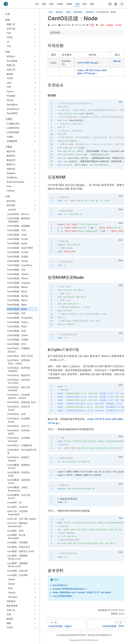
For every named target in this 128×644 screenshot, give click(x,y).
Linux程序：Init (15, 503)
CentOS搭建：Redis (17, 327)
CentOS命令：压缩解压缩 (20, 445)
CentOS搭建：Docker (18, 252)
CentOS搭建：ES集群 (18, 257)
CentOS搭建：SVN (16, 331)
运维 (77, 4)
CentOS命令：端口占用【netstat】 (19, 389)
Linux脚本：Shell (16, 531)
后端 (51, 4)
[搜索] (122, 4)
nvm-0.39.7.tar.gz (87, 63)
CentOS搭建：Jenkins (18, 274)
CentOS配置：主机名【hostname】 (17, 489)
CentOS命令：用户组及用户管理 (22, 451)
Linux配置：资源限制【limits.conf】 (17, 557)
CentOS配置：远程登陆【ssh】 (19, 482)
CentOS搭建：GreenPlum (20, 265)
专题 (92, 4)
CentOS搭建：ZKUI (17, 344)
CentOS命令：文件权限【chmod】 (19, 440)
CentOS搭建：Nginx (17, 305)
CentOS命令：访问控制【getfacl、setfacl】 (19, 396)
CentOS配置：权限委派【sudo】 (19, 467)
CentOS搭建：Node (17, 309)
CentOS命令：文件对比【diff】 (19, 432)
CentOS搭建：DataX (17, 243)
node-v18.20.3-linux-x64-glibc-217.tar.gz (92, 72)
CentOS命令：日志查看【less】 (19, 420)
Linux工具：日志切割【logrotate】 (17, 513)
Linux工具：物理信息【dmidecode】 (17, 525)
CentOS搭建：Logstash (19, 283)
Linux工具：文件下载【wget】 (22, 519)
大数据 (69, 4)
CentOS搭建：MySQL (18, 296)
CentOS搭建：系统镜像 (19, 226)
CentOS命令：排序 (16, 414)
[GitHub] (110, 4)
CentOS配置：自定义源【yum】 (19, 497)
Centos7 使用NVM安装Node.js (69, 589)
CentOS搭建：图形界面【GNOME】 (19, 220)
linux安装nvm (60, 585)
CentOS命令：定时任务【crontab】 (19, 381)
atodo (54, 25)
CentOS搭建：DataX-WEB (20, 248)
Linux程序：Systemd (17, 507)
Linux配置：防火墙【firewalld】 (16, 537)
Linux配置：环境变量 (17, 542)
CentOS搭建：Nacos (17, 300)
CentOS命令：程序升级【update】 (19, 369)
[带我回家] (7, 4)
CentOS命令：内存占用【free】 (19, 408)
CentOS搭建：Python (18, 322)
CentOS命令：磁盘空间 (19, 375)
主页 (37, 4)
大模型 (60, 4)
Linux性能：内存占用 (17, 571)
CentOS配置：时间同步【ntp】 (19, 474)
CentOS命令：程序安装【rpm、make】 (19, 362)
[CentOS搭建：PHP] (106, 624)
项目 (85, 4)
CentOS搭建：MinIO (17, 292)
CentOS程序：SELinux (18, 214)
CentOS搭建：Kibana (18, 278)
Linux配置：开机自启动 (18, 547)
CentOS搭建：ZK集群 (18, 340)
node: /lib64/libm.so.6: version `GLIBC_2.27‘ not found (82, 592)
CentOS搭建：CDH (17, 230)
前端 (44, 4)
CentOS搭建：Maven (18, 287)
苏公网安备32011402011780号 (71, 635)
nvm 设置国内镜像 (62, 596)
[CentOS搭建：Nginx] (67, 624)
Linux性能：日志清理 (17, 575)
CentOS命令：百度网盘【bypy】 (19, 350)
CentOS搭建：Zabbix (18, 335)
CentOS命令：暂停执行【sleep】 (19, 459)
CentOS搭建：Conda (18, 239)
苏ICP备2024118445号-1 (100, 635)
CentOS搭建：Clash (17, 235)
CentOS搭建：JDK (16, 270)
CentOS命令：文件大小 (19, 426)
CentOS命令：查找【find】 (20, 356)
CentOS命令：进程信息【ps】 (22, 402)
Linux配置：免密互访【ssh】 (21, 551)
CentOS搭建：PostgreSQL (20, 318)
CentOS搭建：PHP (16, 313)
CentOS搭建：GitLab (17, 261)
